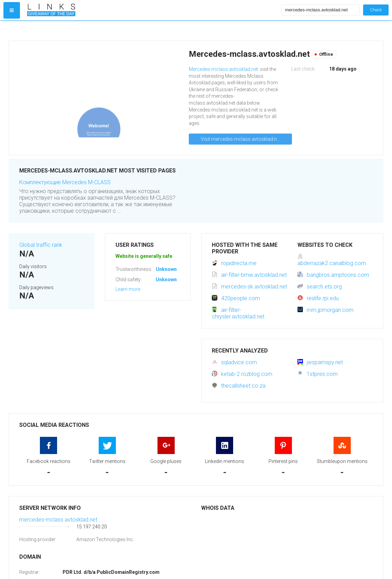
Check (376, 10)
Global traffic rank (41, 245)
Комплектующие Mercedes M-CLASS (65, 182)
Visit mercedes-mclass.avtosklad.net (241, 139)
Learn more (128, 289)
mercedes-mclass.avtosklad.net (58, 520)
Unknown (166, 269)
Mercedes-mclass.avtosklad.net (223, 69)
